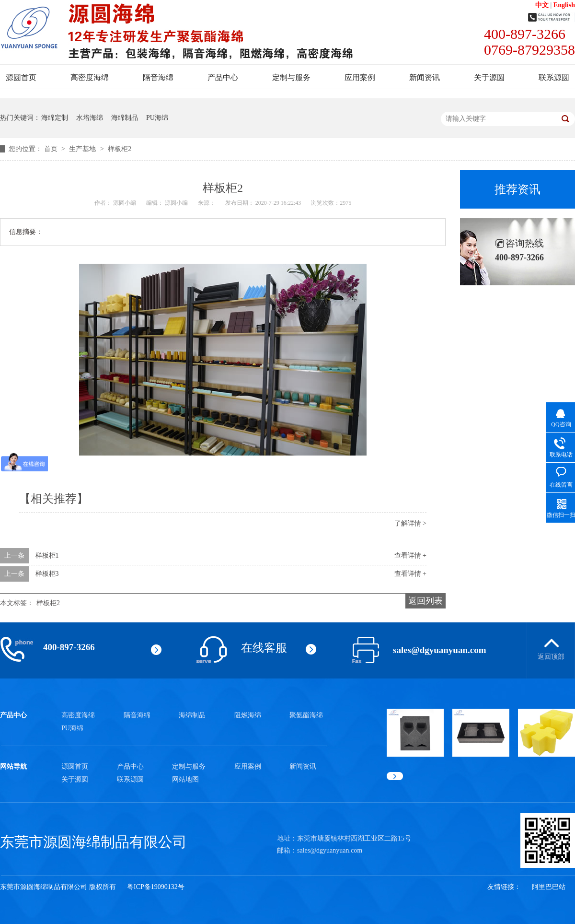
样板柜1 (47, 556)
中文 (542, 5)
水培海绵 (90, 118)
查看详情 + (410, 556)
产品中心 (223, 77)
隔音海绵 (158, 77)
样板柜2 (120, 149)
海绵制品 (125, 118)
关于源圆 (489, 77)
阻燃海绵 (248, 715)
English (564, 5)
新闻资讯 (425, 77)
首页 (52, 149)
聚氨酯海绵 (306, 715)
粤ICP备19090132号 (156, 887)
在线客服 (264, 648)
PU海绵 (157, 118)
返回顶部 (551, 657)
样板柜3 (47, 574)
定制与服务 (291, 77)
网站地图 (185, 779)
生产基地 (83, 149)
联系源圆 (554, 77)
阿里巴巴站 (549, 887)
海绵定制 (55, 118)
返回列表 (425, 601)
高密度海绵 (90, 77)
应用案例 (360, 77)
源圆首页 (21, 77)
